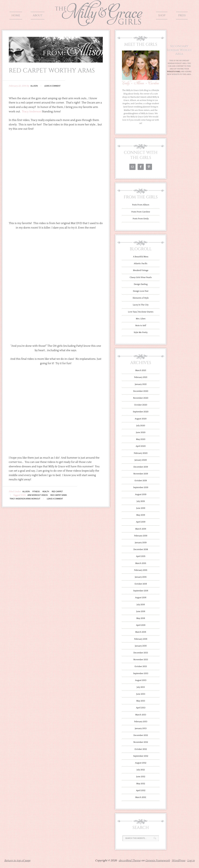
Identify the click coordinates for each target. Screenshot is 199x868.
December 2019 (141, 467)
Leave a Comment (52, 86)
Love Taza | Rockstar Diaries (141, 312)
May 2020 (141, 439)
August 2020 (141, 419)
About (38, 15)
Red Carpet (57, 492)
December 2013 (141, 653)
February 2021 (141, 377)
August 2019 (141, 494)
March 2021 (141, 370)
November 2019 (141, 474)
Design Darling (141, 284)
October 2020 (141, 405)
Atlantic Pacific (141, 264)
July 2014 (141, 605)
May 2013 (141, 701)
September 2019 (141, 487)
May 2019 (141, 515)
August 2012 (141, 763)
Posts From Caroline (141, 212)
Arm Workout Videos (38, 495)
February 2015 (141, 570)
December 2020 (141, 391)
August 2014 (141, 598)
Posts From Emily (141, 219)
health (46, 492)
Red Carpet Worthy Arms (52, 71)
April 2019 (141, 522)
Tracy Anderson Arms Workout (25, 499)
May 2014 (141, 618)
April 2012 (141, 790)
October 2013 (141, 666)
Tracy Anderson (31, 112)
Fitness (36, 492)
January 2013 (141, 728)
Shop (162, 15)
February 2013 (141, 722)
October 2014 (141, 584)
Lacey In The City (141, 305)
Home (16, 15)
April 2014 (141, 625)
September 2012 (141, 756)
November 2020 (141, 398)
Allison (34, 86)
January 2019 (141, 543)
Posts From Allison (141, 205)
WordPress (178, 860)
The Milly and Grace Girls (99, 23)
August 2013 (141, 680)
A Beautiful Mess (141, 257)
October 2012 (141, 749)
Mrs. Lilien (141, 319)
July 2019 (141, 501)
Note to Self (141, 326)
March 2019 (141, 529)
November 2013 (141, 660)
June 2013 (141, 694)
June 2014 (141, 611)
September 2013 (141, 673)
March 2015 (141, 563)
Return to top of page (17, 860)
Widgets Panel (174, 72)
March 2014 (141, 632)
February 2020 (141, 453)
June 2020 (141, 432)
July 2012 (141, 770)
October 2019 (141, 481)
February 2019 (141, 536)
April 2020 (141, 446)
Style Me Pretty (141, 332)
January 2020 (141, 460)
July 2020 (141, 426)
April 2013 (141, 708)
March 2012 (141, 797)
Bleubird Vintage (141, 270)
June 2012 (141, 777)
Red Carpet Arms (59, 495)
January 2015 (141, 577)
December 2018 (141, 549)
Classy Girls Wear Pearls (141, 277)
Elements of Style (141, 298)
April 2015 (141, 556)
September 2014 (141, 591)
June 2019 (141, 508)
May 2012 (141, 784)
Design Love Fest (141, 291)
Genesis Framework (158, 860)
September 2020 (141, 412)
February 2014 (141, 639)
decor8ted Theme (130, 860)
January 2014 (141, 646)
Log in (191, 860)
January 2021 (141, 384)
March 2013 (141, 715)
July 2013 (141, 687)
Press (182, 15)
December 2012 (141, 735)
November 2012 (141, 742)
